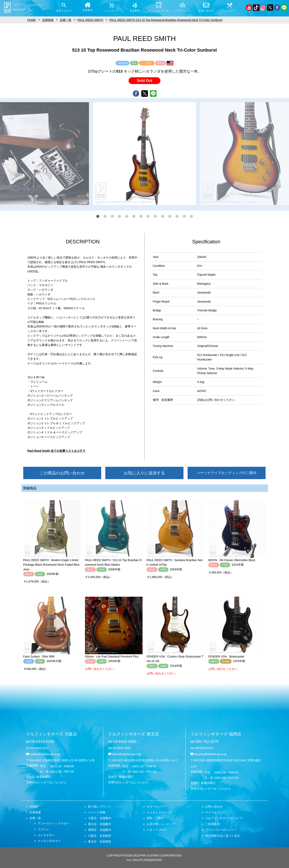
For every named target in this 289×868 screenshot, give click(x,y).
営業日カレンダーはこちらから (46, 782)
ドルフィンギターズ (52, 734)
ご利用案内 (212, 824)
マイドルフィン (215, 812)
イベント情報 (97, 812)
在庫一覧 (35, 818)
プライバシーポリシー (220, 830)
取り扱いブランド (100, 807)
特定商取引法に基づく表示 (223, 836)
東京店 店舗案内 (100, 824)
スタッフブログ (157, 830)
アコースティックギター (53, 823)
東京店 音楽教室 (100, 841)
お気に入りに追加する (144, 473)
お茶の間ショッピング (161, 824)
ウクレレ (43, 829)
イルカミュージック (160, 812)
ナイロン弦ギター (49, 841)
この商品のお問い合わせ (62, 473)
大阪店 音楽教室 (100, 836)
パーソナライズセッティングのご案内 (227, 473)
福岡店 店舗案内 (100, 830)
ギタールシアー (157, 807)
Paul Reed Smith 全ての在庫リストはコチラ (56, 451)
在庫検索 (35, 812)
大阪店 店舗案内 (100, 818)
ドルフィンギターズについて (224, 818)
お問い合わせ (214, 807)
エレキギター (46, 835)
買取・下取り (155, 818)
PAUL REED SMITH (90, 20)
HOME (34, 807)
